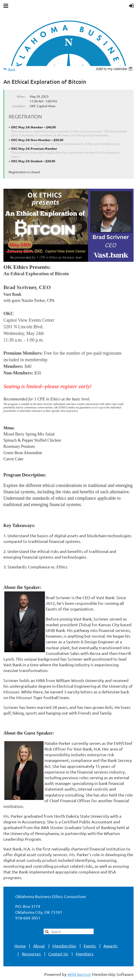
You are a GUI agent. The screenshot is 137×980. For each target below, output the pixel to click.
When (21, 96)
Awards (110, 946)
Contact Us (58, 954)
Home (20, 946)
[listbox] (115, 69)
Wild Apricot (79, 974)
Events (90, 946)
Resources (31, 954)
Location (19, 106)
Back (12, 69)
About (39, 946)
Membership (64, 946)
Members (85, 954)
